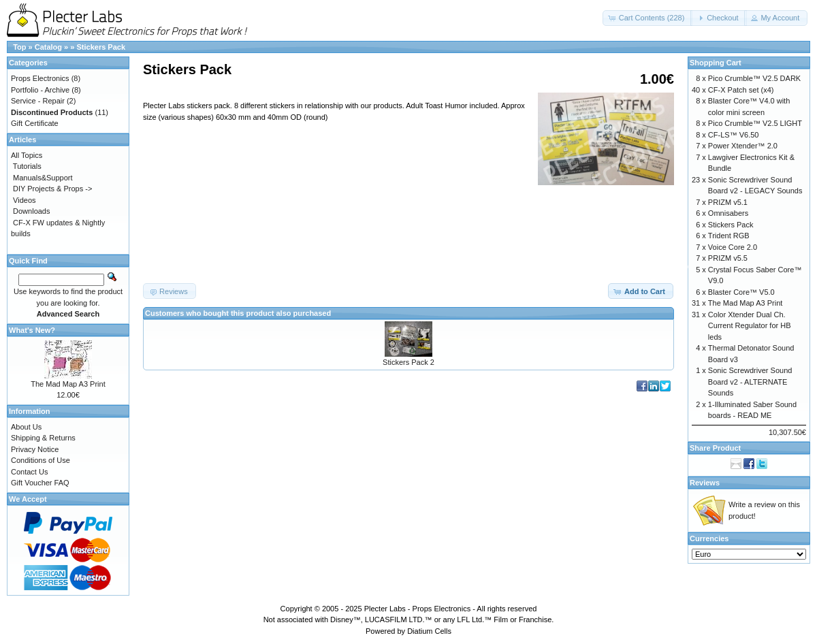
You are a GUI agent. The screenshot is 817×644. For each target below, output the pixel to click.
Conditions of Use (41, 460)
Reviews (705, 483)
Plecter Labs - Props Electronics (418, 609)
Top (19, 47)
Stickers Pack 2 (408, 362)
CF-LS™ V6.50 (734, 135)
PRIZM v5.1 (728, 202)
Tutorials (27, 166)
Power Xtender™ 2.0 (743, 146)
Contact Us (29, 472)
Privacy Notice (35, 449)
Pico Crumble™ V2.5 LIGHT (755, 123)
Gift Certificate (35, 123)
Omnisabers (728, 213)
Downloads (31, 211)
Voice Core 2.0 (733, 247)
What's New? (32, 330)
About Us (26, 427)
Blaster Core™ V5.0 (741, 292)
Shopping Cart (716, 63)
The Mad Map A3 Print (68, 384)
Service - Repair (38, 101)
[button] (648, 18)
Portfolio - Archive (40, 90)
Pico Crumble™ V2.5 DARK (754, 78)
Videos (24, 200)
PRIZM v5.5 (728, 258)
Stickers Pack (101, 47)
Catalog (48, 47)
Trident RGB (729, 236)
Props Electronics (40, 78)
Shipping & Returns (43, 438)
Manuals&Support (43, 178)
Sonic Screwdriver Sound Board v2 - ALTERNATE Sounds (750, 382)
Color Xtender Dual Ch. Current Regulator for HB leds (750, 326)
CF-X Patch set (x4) (741, 90)
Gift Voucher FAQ (40, 483)
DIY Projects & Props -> (52, 189)
